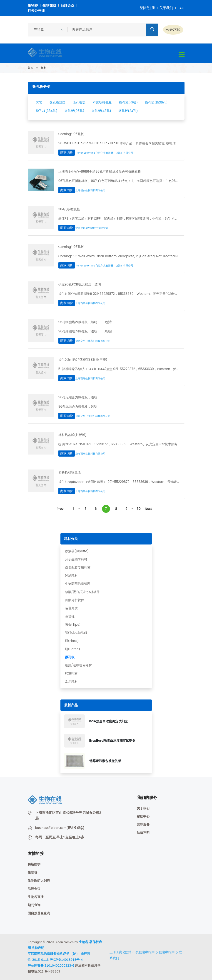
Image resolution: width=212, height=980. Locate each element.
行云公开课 (36, 11)
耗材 (44, 68)
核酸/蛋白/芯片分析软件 (82, 592)
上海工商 (116, 952)
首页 (31, 68)
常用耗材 (71, 682)
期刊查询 (34, 905)
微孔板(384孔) (47, 111)
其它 (39, 102)
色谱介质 (71, 608)
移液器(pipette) (77, 551)
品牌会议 (67, 5)
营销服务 (143, 825)
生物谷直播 (36, 897)
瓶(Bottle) (73, 649)
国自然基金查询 (39, 913)
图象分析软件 (75, 600)
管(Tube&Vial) (76, 633)
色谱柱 (70, 616)
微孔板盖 (79, 102)
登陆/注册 (147, 8)
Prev (60, 509)
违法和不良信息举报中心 (140, 952)
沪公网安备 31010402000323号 (51, 966)
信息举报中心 (168, 952)
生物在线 (49, 5)
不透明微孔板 (102, 102)
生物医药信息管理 (78, 584)
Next (148, 509)
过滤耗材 (71, 576)
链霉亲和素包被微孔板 (105, 761)
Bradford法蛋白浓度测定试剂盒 (112, 740)
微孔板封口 (57, 102)
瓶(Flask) (72, 641)
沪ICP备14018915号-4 (66, 960)
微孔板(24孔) (128, 111)
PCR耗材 (71, 673)
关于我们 (166, 8)
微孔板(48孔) (101, 111)
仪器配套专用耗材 (78, 567)
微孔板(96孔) (74, 111)
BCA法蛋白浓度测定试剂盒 (109, 721)
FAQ (181, 8)
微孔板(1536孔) (156, 102)
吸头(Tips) (73, 624)
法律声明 (143, 833)
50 (139, 509)
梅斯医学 (34, 864)
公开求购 (173, 30)
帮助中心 (143, 817)
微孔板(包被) (128, 102)
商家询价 (67, 152)
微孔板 (70, 657)
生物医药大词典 (39, 881)
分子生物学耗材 (76, 559)
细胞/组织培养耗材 (79, 665)
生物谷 (33, 5)
